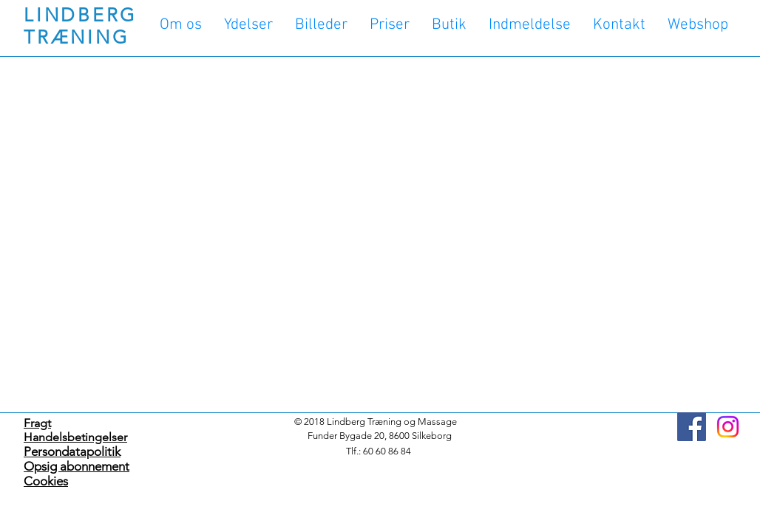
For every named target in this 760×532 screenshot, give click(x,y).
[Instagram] (728, 427)
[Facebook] (692, 427)
